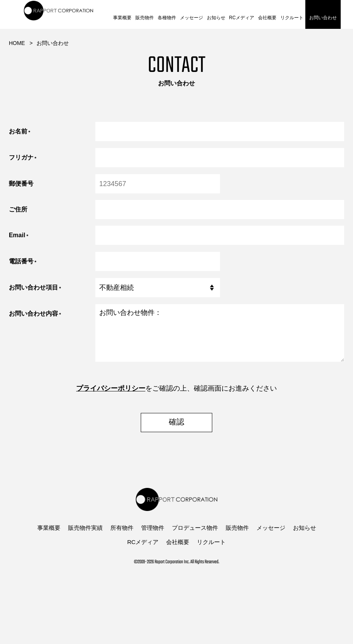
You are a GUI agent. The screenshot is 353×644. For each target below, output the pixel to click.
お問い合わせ (323, 18)
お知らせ (216, 18)
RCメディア (242, 18)
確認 (176, 423)
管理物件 (153, 528)
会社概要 (267, 18)
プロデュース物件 (195, 528)
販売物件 (145, 18)
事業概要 (122, 18)
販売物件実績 (85, 528)
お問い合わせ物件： (220, 333)
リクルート (292, 18)
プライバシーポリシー (111, 388)
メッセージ (191, 18)
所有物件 (122, 528)
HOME (17, 43)
